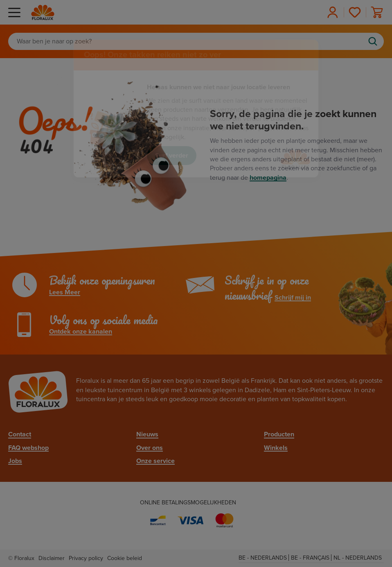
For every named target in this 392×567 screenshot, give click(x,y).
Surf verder (172, 156)
